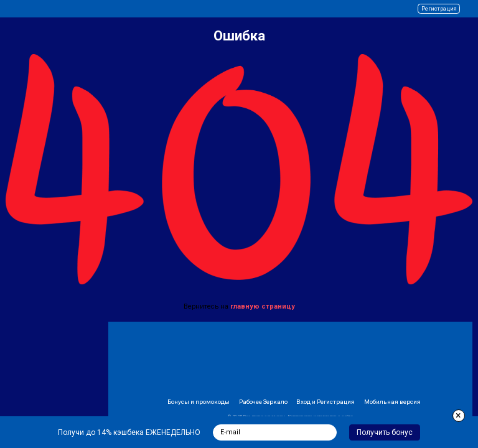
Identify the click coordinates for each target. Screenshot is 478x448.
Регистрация (439, 9)
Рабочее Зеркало (263, 402)
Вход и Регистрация (326, 402)
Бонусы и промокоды (199, 402)
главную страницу (263, 306)
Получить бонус (385, 432)
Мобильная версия (392, 402)
